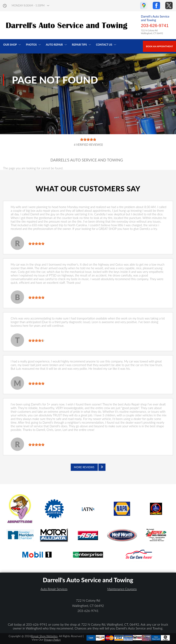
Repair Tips (79, 45)
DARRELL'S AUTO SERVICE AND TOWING (87, 160)
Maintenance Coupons (122, 589)
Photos (31, 45)
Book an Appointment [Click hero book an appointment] (159, 46)
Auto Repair (54, 45)
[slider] (36, 244)
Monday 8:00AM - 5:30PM (28, 6)
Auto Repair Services (54, 589)
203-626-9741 (155, 26)
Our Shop (10, 45)
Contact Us (104, 45)
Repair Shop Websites (44, 636)
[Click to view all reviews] (88, 467)
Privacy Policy (52, 639)
